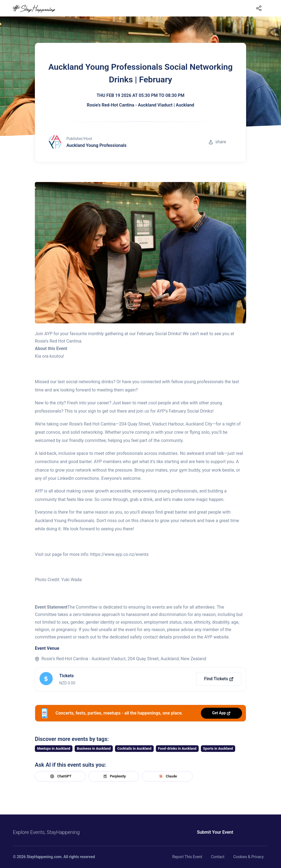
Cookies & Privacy (248, 857)
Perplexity (114, 776)
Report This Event (187, 857)
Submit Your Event (211, 832)
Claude (167, 776)
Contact (218, 857)
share (217, 142)
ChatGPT (60, 776)
